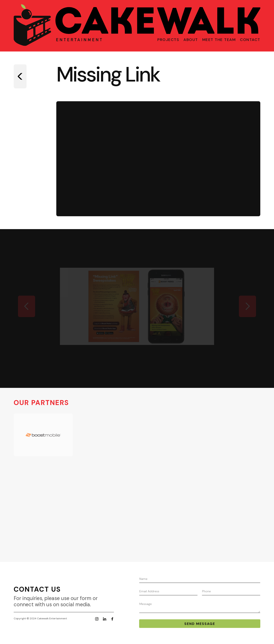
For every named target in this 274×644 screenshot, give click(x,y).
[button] (27, 306)
